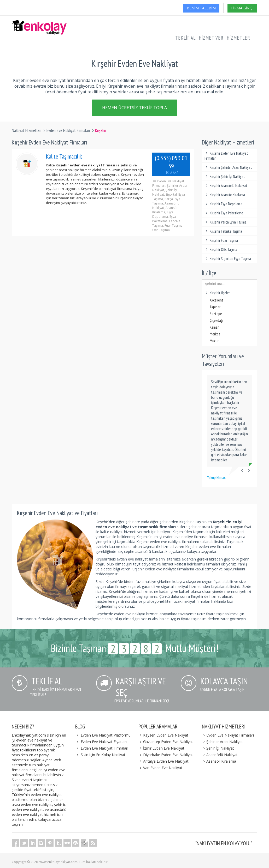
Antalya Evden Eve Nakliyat (163, 761)
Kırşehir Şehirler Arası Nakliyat (228, 167)
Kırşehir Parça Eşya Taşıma (226, 222)
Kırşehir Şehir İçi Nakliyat (225, 176)
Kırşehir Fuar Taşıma (221, 240)
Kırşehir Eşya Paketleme (224, 213)
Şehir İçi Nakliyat (218, 748)
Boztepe (216, 314)
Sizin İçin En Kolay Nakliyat (103, 755)
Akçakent (217, 300)
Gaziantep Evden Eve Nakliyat (166, 742)
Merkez (215, 334)
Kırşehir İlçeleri (230, 293)
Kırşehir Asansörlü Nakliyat (226, 186)
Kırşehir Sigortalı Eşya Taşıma (228, 259)
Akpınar (215, 307)
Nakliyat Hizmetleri (27, 130)
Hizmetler (238, 38)
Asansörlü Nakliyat (220, 755)
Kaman (215, 327)
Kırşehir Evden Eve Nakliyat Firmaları (226, 156)
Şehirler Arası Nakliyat (223, 742)
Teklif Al (185, 38)
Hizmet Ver (211, 38)
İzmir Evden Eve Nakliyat (161, 748)
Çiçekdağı (217, 320)
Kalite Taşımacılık (64, 156)
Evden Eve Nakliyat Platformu (106, 735)
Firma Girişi (242, 8)
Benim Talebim (201, 8)
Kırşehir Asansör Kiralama (225, 195)
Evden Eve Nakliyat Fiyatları (104, 742)
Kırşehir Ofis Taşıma (221, 249)
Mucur (214, 341)
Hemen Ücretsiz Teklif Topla (134, 107)
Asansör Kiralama (219, 761)
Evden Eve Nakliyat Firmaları (68, 130)
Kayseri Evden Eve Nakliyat (163, 735)
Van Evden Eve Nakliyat (160, 768)
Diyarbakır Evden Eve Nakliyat (166, 755)
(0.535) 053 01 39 (171, 164)
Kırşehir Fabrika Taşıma (223, 231)
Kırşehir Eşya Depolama (224, 204)
